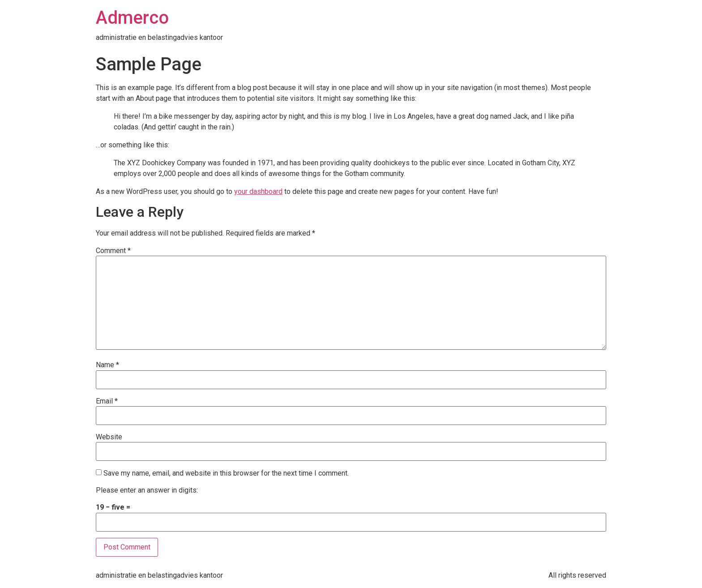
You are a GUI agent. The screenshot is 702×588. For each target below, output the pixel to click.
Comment (113, 251)
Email (107, 401)
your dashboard (258, 191)
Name (107, 365)
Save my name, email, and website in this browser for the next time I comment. (226, 473)
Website (109, 437)
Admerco (132, 18)
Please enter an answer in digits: (147, 490)
